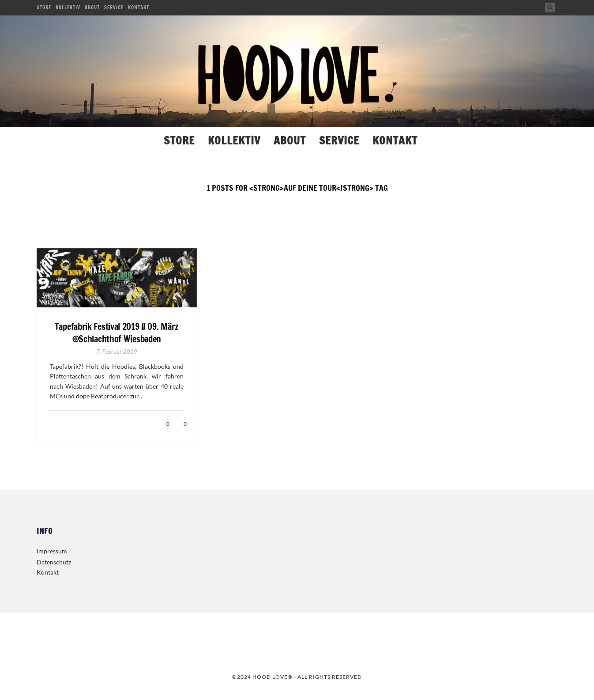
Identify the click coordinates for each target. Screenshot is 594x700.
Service (114, 8)
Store (44, 8)
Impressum (52, 551)
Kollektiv (68, 8)
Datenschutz (54, 562)
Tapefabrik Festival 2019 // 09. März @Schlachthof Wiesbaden (117, 333)
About (92, 8)
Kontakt (139, 8)
